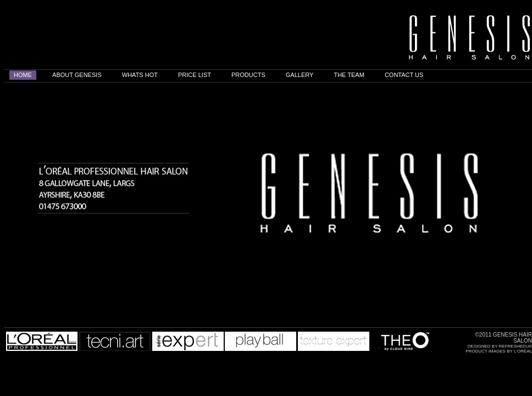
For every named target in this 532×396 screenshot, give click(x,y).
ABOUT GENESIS (77, 75)
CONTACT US (404, 75)
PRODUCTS (248, 75)
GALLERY (300, 75)
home (23, 75)
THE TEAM (349, 75)
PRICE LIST (195, 75)
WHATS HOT (140, 75)
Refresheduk (516, 346)
